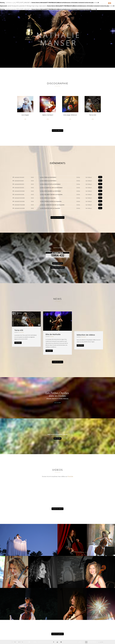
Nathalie (21, 332)
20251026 (47, 337)
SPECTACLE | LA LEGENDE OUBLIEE (58, 434)
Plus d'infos (18, 343)
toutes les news (58, 362)
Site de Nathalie (53, 334)
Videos (57, 470)
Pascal (52, 337)
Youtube (70, 476)
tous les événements (57, 217)
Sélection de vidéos (86, 335)
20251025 (79, 337)
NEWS (57, 299)
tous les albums (58, 130)
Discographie (58, 83)
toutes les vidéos (57, 509)
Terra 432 (19, 330)
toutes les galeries (58, 634)
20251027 (16, 332)
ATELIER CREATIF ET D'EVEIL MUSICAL (57, 399)
